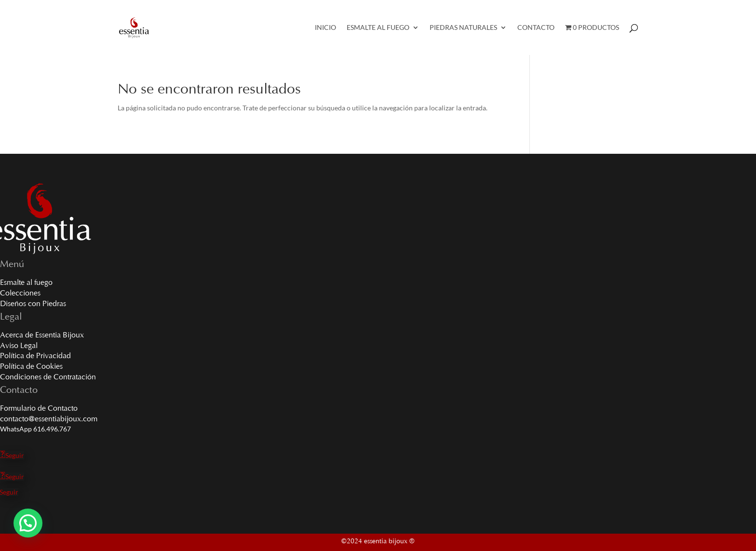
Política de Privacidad (35, 356)
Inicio (325, 28)
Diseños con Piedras (33, 304)
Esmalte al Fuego (378, 28)
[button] (28, 523)
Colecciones (20, 294)
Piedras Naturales (463, 28)
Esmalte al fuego (26, 283)
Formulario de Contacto (39, 409)
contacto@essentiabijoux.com (49, 419)
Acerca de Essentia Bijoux (42, 336)
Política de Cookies (31, 367)
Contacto (536, 28)
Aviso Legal (19, 346)
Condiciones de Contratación (48, 377)
